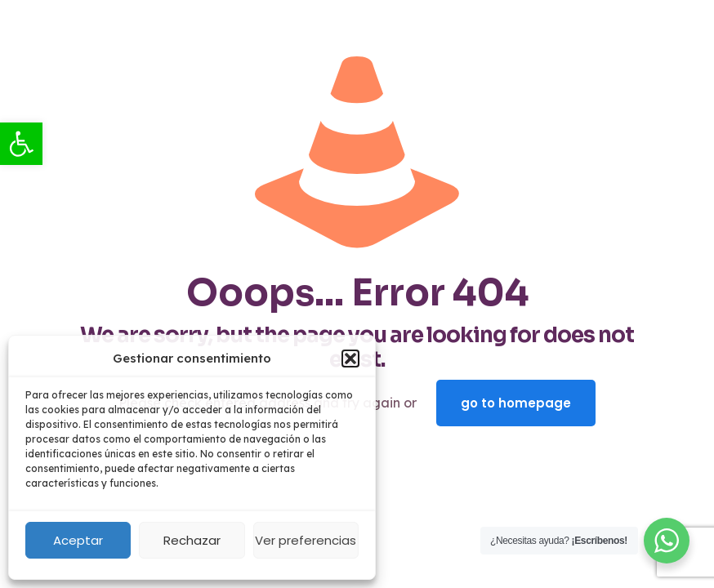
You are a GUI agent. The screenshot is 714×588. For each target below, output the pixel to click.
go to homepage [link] (516, 403)
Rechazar (192, 540)
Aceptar (78, 540)
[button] (350, 359)
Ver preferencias (306, 540)
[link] (21, 144)
